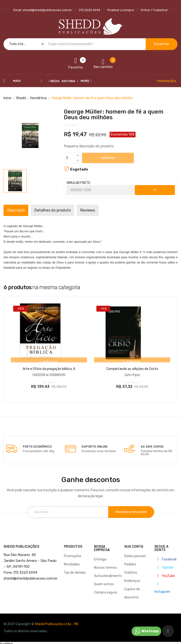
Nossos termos (105, 566)
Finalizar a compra (121, 10)
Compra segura (106, 590)
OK (155, 190)
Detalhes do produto (63, 210)
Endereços (132, 579)
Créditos (131, 570)
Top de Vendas (75, 570)
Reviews (105, 210)
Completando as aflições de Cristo (132, 369)
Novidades (72, 562)
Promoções (73, 554)
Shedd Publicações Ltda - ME (57, 622)
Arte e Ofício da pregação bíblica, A (49, 369)
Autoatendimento (108, 574)
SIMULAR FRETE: (79, 183)
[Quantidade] (70, 158)
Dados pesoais (135, 554)
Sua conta (134, 544)
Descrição (19, 210)
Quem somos (104, 582)
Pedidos (130, 562)
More (85, 81)
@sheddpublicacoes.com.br (31, 576)
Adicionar (108, 158)
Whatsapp (146, 631)
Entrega (100, 557)
